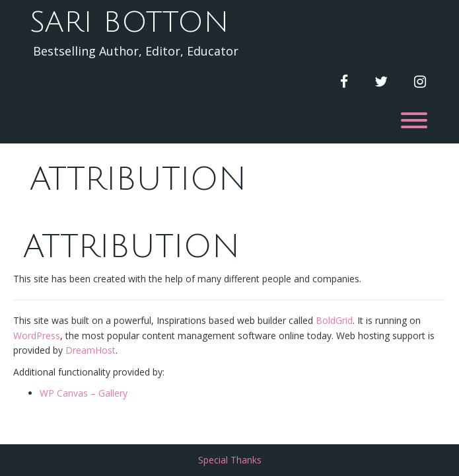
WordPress (37, 336)
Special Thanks (230, 460)
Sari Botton (129, 22)
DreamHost (90, 350)
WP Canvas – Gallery (84, 393)
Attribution (138, 179)
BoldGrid (334, 320)
